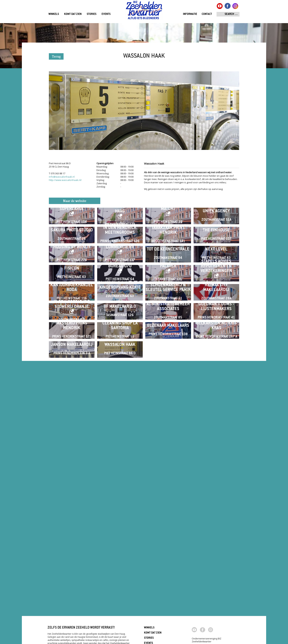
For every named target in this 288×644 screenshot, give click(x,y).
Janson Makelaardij (72, 562)
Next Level (216, 322)
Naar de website (75, 201)
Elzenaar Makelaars (168, 514)
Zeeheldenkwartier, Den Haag (144, 11)
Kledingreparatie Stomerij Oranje (72, 464)
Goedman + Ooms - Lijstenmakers (216, 466)
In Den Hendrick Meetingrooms (120, 274)
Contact (207, 14)
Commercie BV (120, 320)
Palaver (168, 368)
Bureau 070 (120, 368)
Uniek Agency (216, 226)
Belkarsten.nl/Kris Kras (216, 514)
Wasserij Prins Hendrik (72, 514)
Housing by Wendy (72, 320)
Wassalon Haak (120, 562)
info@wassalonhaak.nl (62, 177)
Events (106, 14)
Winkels (54, 14)
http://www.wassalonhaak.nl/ (65, 180)
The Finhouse (216, 274)
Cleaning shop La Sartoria (120, 514)
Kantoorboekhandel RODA (72, 418)
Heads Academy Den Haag (120, 224)
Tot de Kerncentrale (168, 322)
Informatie (190, 14)
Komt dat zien (73, 14)
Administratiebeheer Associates (168, 466)
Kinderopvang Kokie (120, 418)
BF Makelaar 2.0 (120, 466)
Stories (92, 14)
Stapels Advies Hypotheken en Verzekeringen (216, 368)
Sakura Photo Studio (72, 274)
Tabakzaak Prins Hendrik (168, 274)
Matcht (168, 224)
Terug (56, 57)
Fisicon (72, 370)
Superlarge (72, 224)
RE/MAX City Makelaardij (216, 418)
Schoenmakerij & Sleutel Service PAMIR (168, 418)
